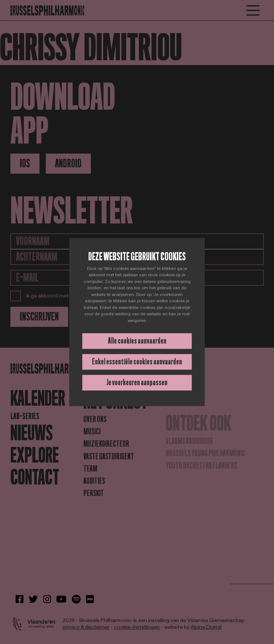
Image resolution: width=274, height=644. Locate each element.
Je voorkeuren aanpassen (137, 382)
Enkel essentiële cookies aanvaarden (137, 362)
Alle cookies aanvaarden (137, 341)
